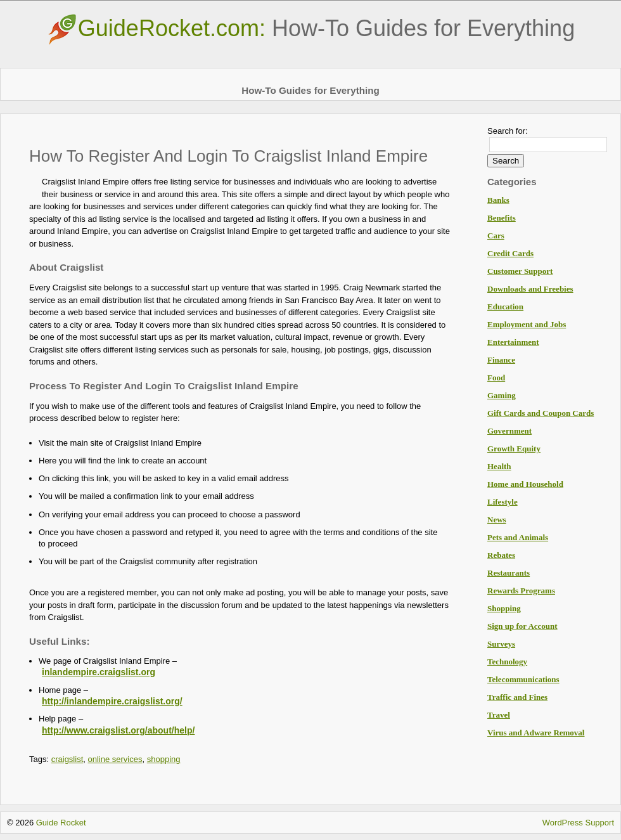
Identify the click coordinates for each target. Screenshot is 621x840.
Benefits (502, 218)
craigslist (67, 759)
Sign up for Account (522, 626)
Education (505, 307)
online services (115, 759)
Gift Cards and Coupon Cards (541, 413)
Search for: (508, 131)
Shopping (504, 608)
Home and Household (525, 484)
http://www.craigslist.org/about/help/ (118, 730)
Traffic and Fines (517, 697)
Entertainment (513, 342)
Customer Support (520, 271)
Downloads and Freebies (530, 289)
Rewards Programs (521, 591)
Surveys (501, 644)
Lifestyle (503, 502)
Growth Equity (514, 449)
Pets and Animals (518, 537)
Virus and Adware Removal (536, 733)
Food (496, 378)
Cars (496, 236)
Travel (499, 715)
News (497, 520)
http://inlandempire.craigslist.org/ (112, 701)
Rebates (501, 555)
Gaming (502, 395)
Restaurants (509, 573)
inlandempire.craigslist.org (99, 672)
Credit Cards (510, 253)
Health (499, 466)
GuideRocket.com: (310, 28)
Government (509, 431)
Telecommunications (523, 679)
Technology (507, 662)
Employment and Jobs (527, 324)
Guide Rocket (61, 823)
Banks (498, 200)
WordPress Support (578, 823)
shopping (164, 759)
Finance (501, 360)
